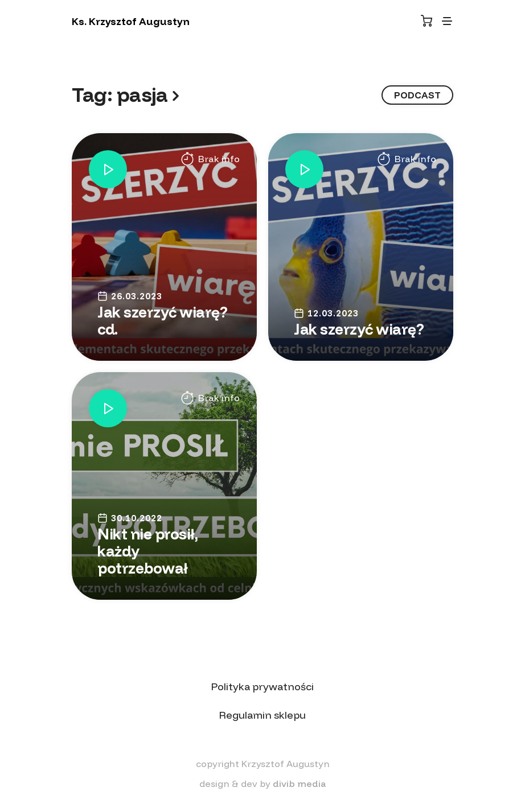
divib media (300, 784)
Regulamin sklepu (262, 715)
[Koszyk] (426, 21)
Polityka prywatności (262, 687)
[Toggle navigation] (447, 21)
